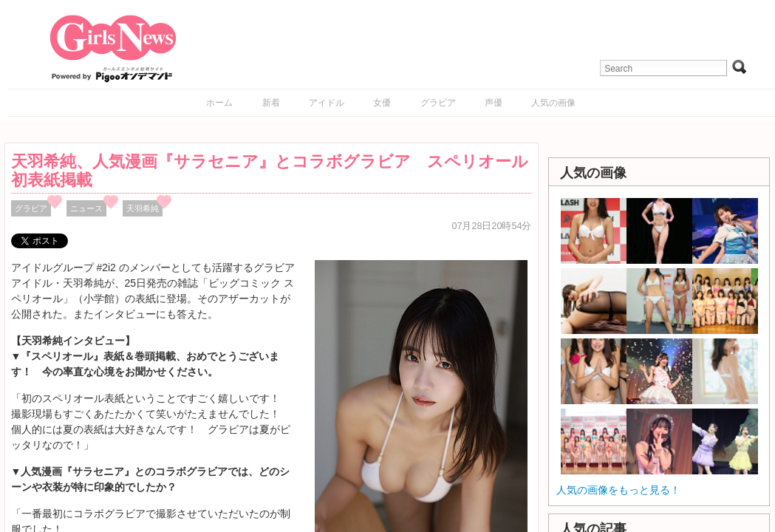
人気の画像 (553, 103)
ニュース (86, 208)
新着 (271, 103)
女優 (382, 103)
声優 (494, 103)
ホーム (219, 103)
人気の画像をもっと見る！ (618, 490)
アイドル (327, 103)
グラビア (438, 103)
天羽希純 (143, 208)
